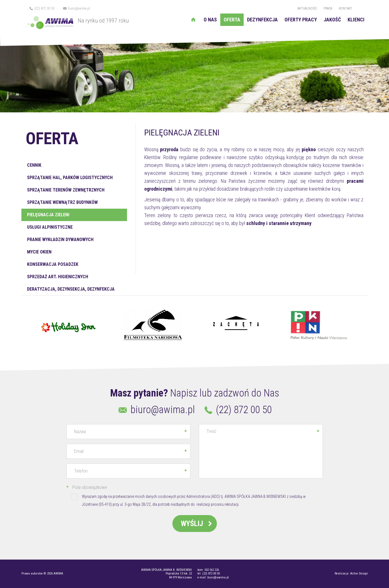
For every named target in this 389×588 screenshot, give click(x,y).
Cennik (34, 165)
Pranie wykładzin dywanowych (60, 240)
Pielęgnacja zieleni (48, 215)
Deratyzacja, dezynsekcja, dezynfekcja (71, 289)
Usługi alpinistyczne (50, 227)
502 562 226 (212, 570)
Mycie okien (39, 252)
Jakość (332, 20)
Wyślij (197, 524)
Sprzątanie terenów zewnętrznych (66, 190)
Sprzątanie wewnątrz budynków (62, 202)
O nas (210, 20)
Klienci (356, 20)
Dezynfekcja (262, 20)
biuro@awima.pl (76, 8)
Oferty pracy (301, 20)
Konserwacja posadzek (53, 264)
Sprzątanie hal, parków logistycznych (70, 178)
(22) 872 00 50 (42, 8)
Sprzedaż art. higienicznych (58, 277)
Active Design (359, 573)
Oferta (232, 20)
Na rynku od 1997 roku (75, 21)
